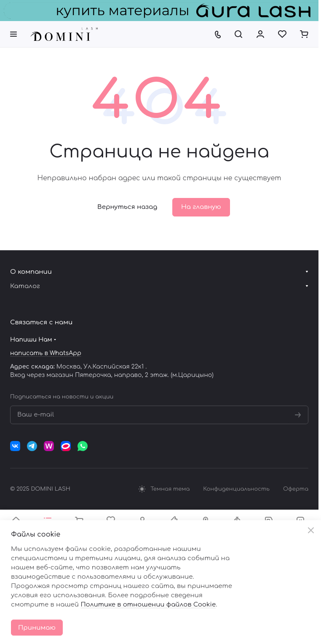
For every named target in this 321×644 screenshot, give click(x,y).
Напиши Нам (31, 340)
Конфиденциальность (236, 489)
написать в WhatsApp (46, 353)
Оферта (296, 489)
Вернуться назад (127, 207)
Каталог (25, 286)
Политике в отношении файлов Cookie (148, 605)
